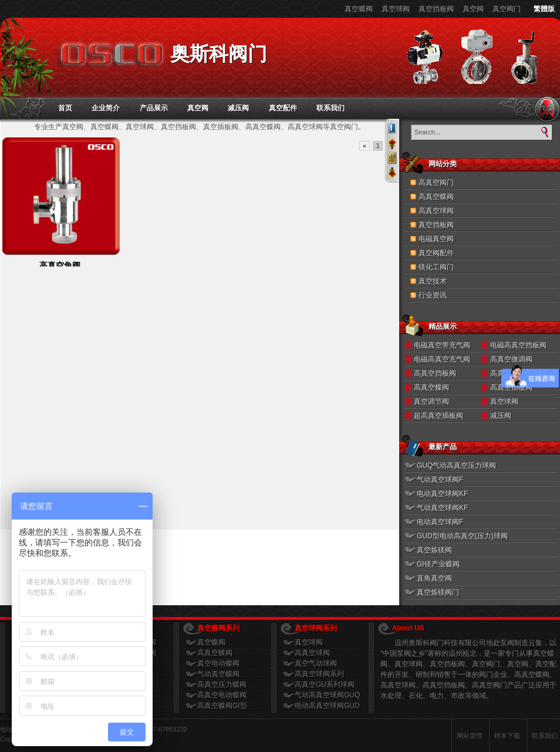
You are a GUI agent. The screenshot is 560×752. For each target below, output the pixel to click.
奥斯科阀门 (219, 54)
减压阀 (238, 108)
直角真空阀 (434, 578)
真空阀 (473, 9)
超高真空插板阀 (438, 416)
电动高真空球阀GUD (327, 706)
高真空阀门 (436, 183)
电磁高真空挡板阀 (518, 345)
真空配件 (283, 108)
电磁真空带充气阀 (442, 345)
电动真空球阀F (440, 522)
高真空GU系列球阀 (325, 684)
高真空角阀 (60, 265)
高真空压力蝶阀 (222, 684)
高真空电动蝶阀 (222, 695)
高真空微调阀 (511, 359)
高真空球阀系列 (319, 674)
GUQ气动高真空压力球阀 (456, 466)
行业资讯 (433, 295)
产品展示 (154, 108)
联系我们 (330, 108)
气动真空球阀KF (442, 508)
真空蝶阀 (359, 9)
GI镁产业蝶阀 (438, 564)
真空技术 (433, 281)
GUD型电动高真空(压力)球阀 (462, 536)
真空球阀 (396, 9)
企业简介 (106, 108)
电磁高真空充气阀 (442, 359)
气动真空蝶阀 (218, 674)
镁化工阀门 (436, 267)
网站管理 (470, 736)
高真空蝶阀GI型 (222, 706)
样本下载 (507, 736)
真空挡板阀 (436, 9)
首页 (65, 108)
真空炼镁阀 (434, 550)
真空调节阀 (431, 402)
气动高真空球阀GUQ (327, 695)
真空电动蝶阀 (218, 663)
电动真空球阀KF (442, 494)
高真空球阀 (436, 211)
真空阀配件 (436, 253)
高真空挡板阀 (435, 373)
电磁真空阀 (436, 239)
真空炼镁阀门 (438, 592)
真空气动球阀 (316, 663)
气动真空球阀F (440, 480)
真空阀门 (507, 9)
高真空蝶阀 (436, 197)
